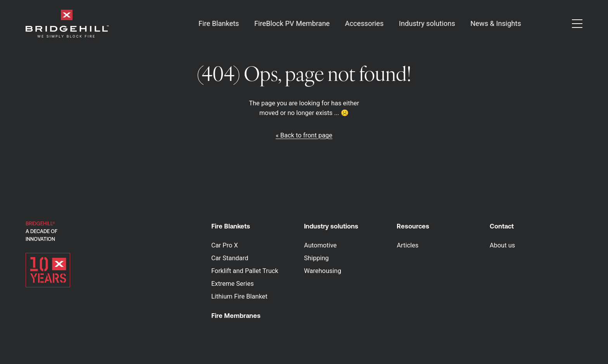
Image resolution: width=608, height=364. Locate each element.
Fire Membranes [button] (236, 316)
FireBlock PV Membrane (292, 24)
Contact (502, 226)
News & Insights (496, 24)
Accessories (364, 24)
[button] (577, 24)
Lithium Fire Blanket (239, 296)
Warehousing (323, 271)
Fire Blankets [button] (218, 24)
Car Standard (230, 258)
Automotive (320, 245)
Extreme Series (233, 284)
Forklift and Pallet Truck (245, 271)
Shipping (316, 258)
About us (503, 245)
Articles (408, 245)
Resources (413, 226)
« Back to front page (304, 135)
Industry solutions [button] (427, 24)
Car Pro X (225, 245)
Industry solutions (331, 226)
